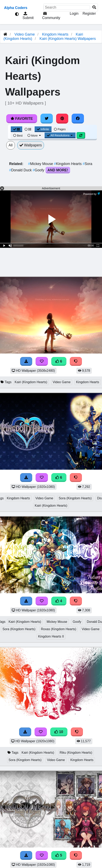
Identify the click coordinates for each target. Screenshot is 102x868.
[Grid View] (16, 129)
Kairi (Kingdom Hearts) (31, 382)
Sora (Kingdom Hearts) (75, 498)
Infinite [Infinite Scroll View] (43, 129)
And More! (58, 170)
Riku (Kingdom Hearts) (76, 753)
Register (89, 13)
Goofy (39, 170)
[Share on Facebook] (78, 119)
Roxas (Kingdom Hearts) (59, 629)
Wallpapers (31, 145)
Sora (87, 164)
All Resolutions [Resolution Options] (60, 135)
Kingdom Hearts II (51, 636)
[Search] (94, 7)
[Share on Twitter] (47, 119)
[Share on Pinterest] (62, 119)
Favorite (22, 119)
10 (59, 732)
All (11, 145)
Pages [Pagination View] (60, 129)
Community (51, 16)
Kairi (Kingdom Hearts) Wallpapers (68, 39)
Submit (28, 16)
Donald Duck (21, 170)
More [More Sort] (34, 136)
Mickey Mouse (41, 164)
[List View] (28, 129)
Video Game (25, 34)
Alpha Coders (16, 8)
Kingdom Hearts (55, 34)
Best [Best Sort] (18, 136)
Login (74, 13)
